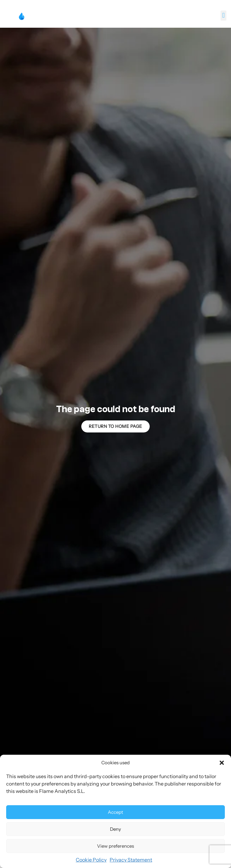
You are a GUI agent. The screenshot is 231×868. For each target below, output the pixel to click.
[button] (222, 763)
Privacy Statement (131, 860)
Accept (115, 812)
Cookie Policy (91, 860)
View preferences (115, 846)
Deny (115, 829)
